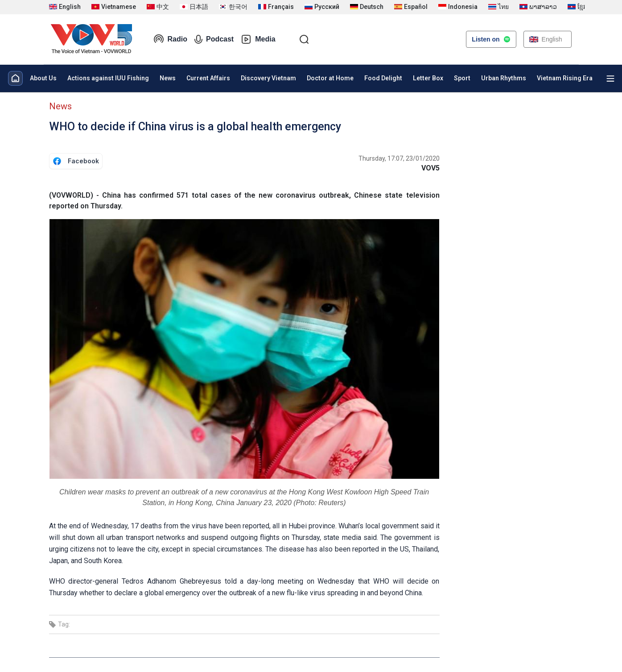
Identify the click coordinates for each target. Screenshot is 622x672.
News (168, 78)
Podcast (214, 39)
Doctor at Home (330, 78)
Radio (170, 39)
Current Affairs (208, 78)
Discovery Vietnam (268, 78)
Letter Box (428, 78)
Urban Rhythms (504, 78)
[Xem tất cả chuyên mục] (610, 79)
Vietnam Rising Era (565, 78)
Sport (462, 78)
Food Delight (383, 78)
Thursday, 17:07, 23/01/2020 (399, 158)
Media (258, 39)
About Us (43, 78)
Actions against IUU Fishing (108, 78)
